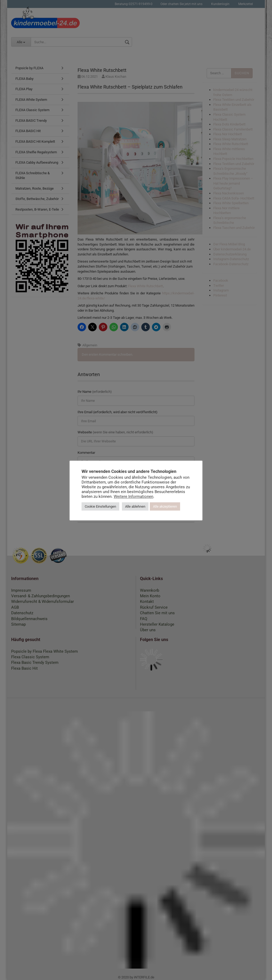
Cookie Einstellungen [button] (100, 506)
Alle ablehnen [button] (135, 506)
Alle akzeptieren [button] (165, 506)
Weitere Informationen (133, 496)
